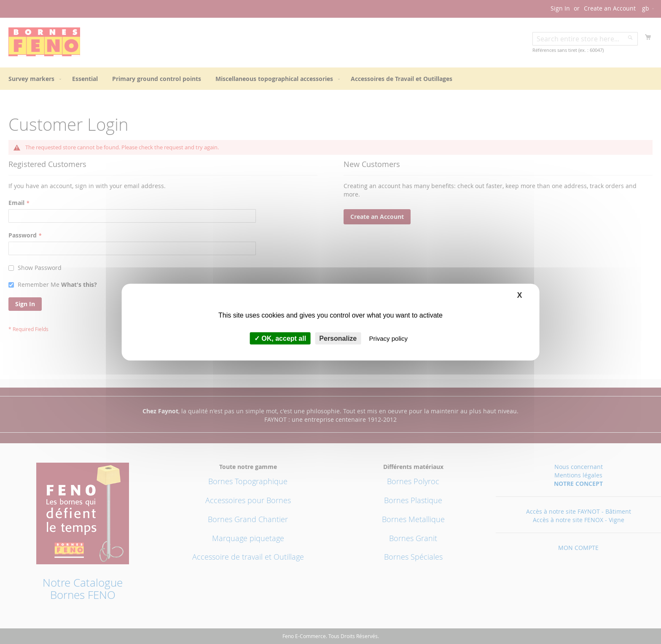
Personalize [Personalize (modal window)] (338, 338)
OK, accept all (280, 338)
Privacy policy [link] (388, 338)
